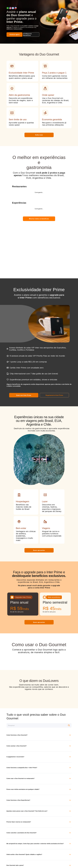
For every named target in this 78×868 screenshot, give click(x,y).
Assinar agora (14, 34)
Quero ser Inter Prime (24, 395)
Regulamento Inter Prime (54, 395)
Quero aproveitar (39, 550)
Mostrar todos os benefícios (39, 219)
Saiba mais (39, 135)
